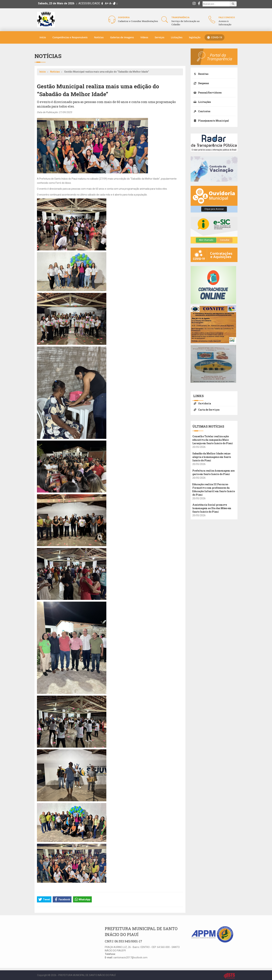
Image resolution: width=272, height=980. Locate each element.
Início (43, 37)
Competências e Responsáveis (70, 37)
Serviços (160, 37)
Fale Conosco (227, 17)
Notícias (99, 37)
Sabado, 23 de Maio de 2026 (56, 3)
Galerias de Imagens (122, 37)
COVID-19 (214, 37)
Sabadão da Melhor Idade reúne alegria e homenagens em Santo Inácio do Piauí (212, 457)
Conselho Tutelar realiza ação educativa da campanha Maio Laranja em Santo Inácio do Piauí (213, 440)
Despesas (201, 83)
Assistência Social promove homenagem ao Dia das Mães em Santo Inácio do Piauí (212, 508)
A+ (107, 3)
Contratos (201, 111)
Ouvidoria (124, 17)
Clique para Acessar (214, 209)
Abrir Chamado (206, 240)
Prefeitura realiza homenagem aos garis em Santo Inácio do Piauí (213, 472)
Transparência (180, 17)
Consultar (225, 240)
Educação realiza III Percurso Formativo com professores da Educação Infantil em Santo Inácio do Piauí (214, 489)
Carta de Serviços (206, 410)
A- (111, 3)
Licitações (177, 37)
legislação (195, 37)
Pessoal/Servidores (207, 93)
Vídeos (144, 37)
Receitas (200, 74)
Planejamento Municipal (211, 121)
